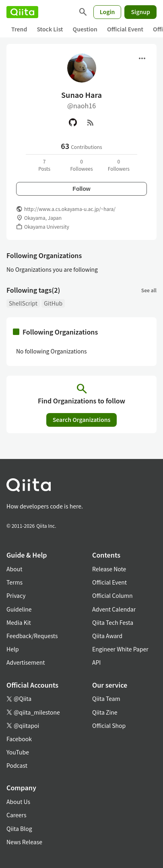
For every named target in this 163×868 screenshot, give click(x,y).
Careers (16, 815)
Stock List (50, 29)
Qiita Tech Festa (113, 622)
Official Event (125, 29)
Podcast (17, 765)
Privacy (16, 595)
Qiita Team (106, 699)
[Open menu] (142, 58)
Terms (14, 582)
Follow (81, 189)
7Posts (44, 165)
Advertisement (26, 662)
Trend (19, 29)
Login (107, 12)
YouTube (18, 752)
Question (85, 29)
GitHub (53, 303)
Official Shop (109, 725)
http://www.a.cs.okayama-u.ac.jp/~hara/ (70, 209)
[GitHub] (73, 122)
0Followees (81, 165)
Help (13, 649)
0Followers (119, 165)
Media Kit (19, 622)
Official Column (112, 595)
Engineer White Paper (120, 649)
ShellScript (23, 303)
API (96, 662)
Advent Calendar (114, 609)
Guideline (19, 609)
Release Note (109, 569)
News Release (24, 842)
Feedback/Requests (32, 636)
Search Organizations (82, 420)
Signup (140, 12)
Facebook (19, 739)
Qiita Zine (105, 712)
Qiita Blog (19, 829)
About (14, 569)
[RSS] (91, 122)
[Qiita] (22, 12)
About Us (18, 802)
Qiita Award (107, 636)
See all (149, 290)
